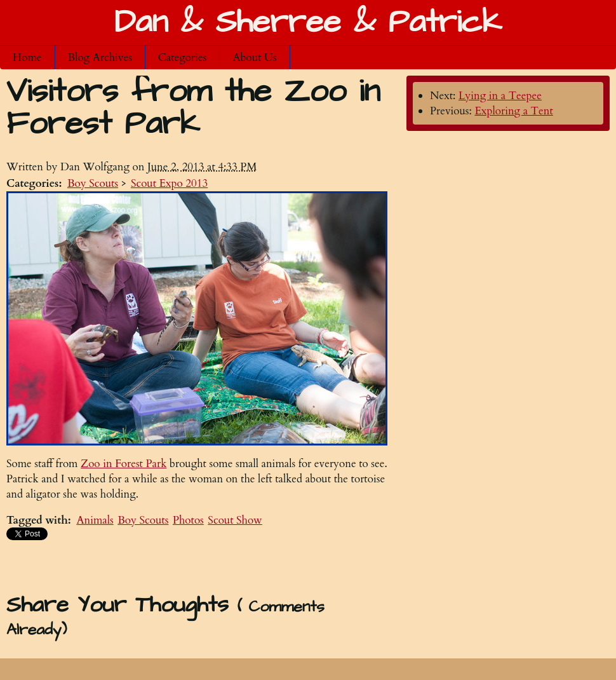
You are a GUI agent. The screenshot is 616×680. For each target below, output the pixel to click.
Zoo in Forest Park (124, 464)
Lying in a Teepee (500, 96)
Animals (95, 520)
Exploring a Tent (513, 111)
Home (27, 58)
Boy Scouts (93, 183)
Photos (188, 520)
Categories (183, 58)
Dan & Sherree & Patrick (308, 23)
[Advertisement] (197, 564)
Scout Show (235, 520)
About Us (254, 58)
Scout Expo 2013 (169, 183)
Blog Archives (100, 58)
